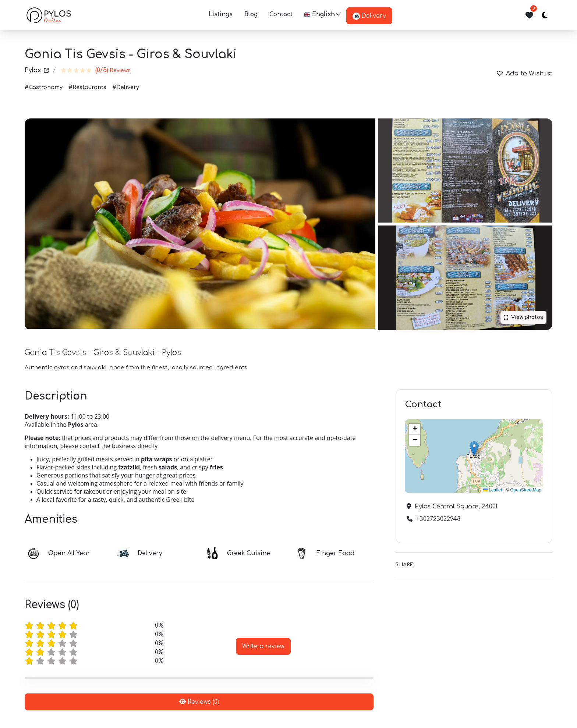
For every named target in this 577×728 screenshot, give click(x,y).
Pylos (37, 70)
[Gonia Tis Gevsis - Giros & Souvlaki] (200, 224)
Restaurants (89, 87)
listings (221, 14)
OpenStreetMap (526, 490)
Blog (251, 14)
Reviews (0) (199, 702)
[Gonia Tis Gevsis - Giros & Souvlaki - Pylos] (465, 278)
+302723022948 (437, 519)
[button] (322, 15)
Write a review (263, 646)
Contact (281, 14)
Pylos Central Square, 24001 (455, 507)
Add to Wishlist (525, 74)
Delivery (369, 16)
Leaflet (493, 490)
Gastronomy (46, 87)
